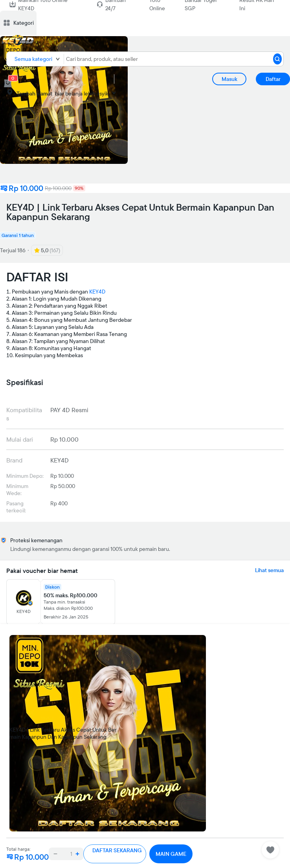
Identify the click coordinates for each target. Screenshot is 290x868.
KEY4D (97, 292)
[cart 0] (8, 83)
